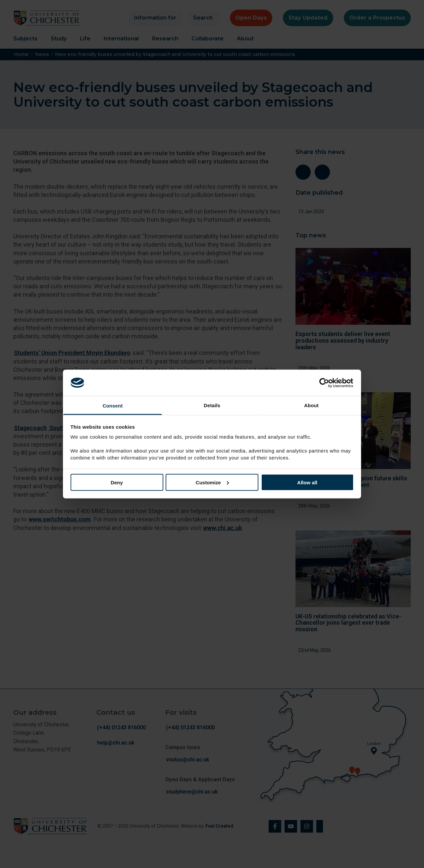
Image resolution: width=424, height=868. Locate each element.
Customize (212, 482)
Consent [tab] (113, 406)
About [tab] (311, 405)
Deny (117, 482)
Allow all (307, 482)
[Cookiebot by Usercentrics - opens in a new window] (325, 383)
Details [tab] (212, 405)
